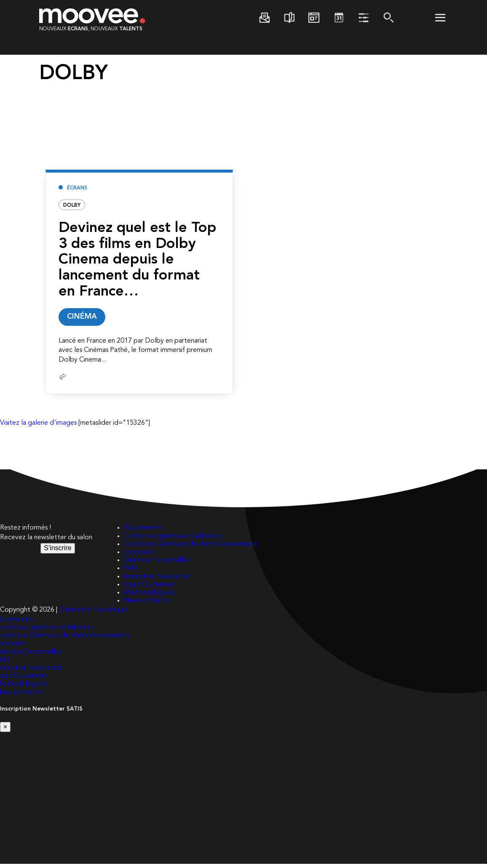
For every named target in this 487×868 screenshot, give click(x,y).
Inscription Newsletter (157, 580)
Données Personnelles (157, 564)
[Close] (5, 731)
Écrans (77, 188)
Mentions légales (149, 597)
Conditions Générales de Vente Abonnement (190, 548)
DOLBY (72, 205)
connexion (139, 556)
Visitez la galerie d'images (38, 427)
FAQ (131, 572)
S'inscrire (58, 552)
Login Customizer (150, 589)
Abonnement (143, 532)
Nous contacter (147, 605)
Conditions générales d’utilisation (173, 540)
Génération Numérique (93, 614)
